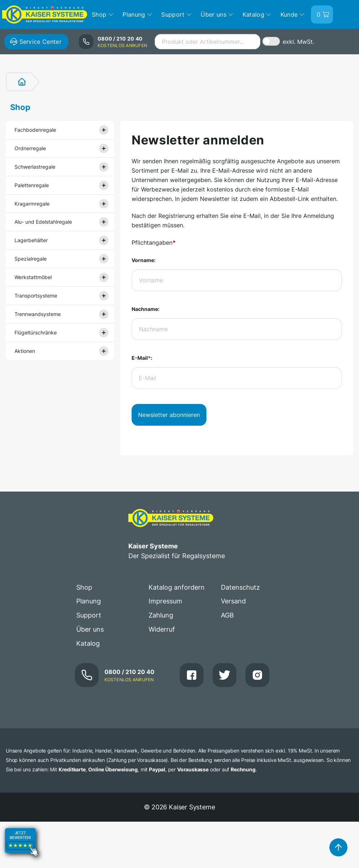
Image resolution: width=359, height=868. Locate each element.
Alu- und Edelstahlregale (43, 222)
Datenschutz (240, 587)
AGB (227, 615)
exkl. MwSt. (298, 42)
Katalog (88, 643)
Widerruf (162, 629)
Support (89, 615)
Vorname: (144, 260)
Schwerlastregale (35, 167)
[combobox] (208, 42)
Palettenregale (32, 185)
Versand (233, 601)
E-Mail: (142, 358)
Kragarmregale (32, 204)
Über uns (90, 629)
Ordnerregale (30, 148)
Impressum (165, 601)
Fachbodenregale (35, 130)
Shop (20, 107)
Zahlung (161, 615)
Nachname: (146, 309)
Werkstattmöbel (33, 277)
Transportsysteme (36, 296)
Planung (89, 601)
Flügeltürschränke (36, 332)
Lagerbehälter (31, 240)
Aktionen (25, 351)
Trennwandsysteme (38, 314)
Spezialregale (31, 259)
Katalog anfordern (177, 587)
